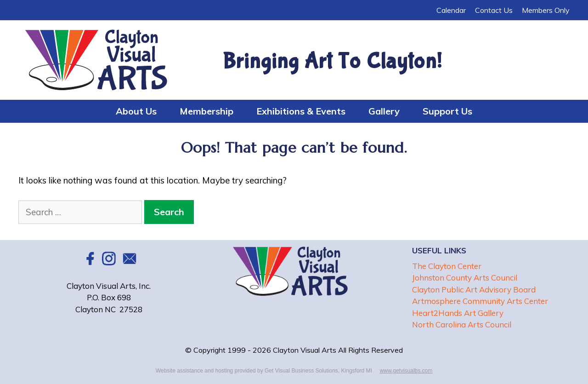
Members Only (546, 10)
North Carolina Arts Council (462, 324)
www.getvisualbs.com (406, 371)
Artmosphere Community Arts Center (480, 301)
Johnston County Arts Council (465, 278)
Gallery (384, 111)
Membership (206, 111)
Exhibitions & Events (301, 111)
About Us (136, 111)
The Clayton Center (447, 266)
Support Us (447, 111)
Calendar (451, 10)
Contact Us (494, 10)
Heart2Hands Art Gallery (458, 313)
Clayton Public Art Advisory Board (474, 289)
